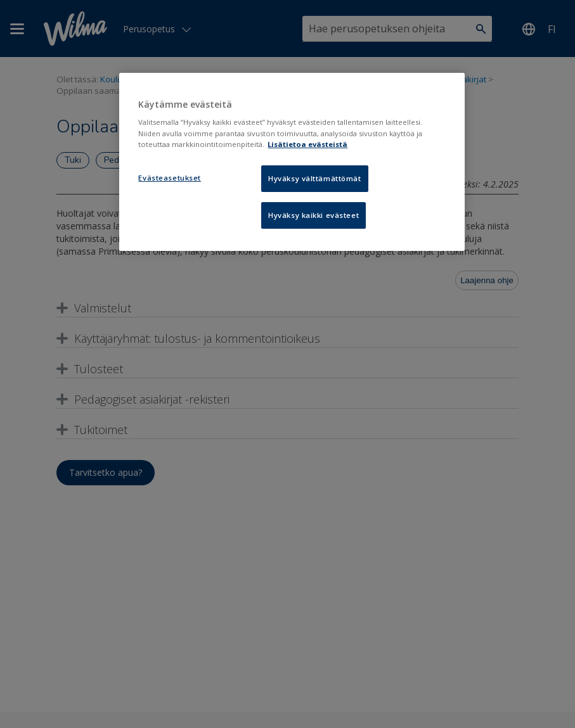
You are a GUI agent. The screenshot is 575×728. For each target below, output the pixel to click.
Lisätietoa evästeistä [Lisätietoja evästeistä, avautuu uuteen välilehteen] (307, 144)
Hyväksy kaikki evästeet (313, 215)
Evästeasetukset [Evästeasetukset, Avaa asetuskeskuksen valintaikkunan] (170, 178)
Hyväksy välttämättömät (315, 178)
